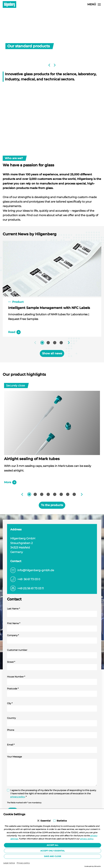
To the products (52, 505)
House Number (16, 677)
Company (13, 635)
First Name (14, 623)
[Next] (54, 65)
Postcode (13, 689)
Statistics (62, 821)
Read (14, 332)
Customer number (17, 650)
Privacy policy (23, 863)
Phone (11, 730)
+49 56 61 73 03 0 (29, 579)
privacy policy (17, 797)
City (10, 703)
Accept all (53, 845)
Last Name (13, 609)
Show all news (52, 353)
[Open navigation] (94, 4)
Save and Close (53, 856)
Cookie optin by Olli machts (92, 866)
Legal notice (9, 863)
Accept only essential (53, 851)
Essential (45, 821)
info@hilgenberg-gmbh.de (36, 570)
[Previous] (50, 65)
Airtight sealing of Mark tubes (32, 459)
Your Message (14, 757)
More (10, 482)
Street (11, 662)
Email (11, 745)
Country (11, 718)
